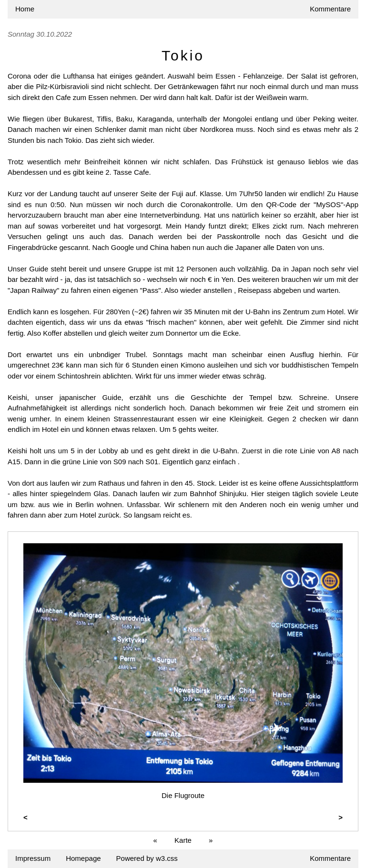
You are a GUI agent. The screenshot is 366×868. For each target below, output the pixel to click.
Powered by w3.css (147, 858)
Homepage (83, 858)
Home (25, 9)
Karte (183, 840)
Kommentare (330, 9)
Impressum (33, 858)
